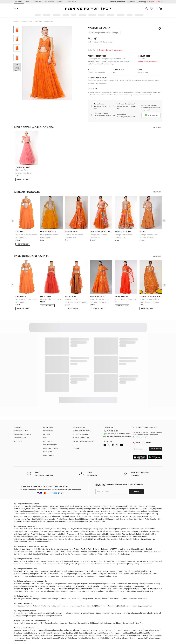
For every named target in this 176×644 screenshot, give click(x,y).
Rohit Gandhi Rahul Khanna (116, 510)
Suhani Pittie (97, 550)
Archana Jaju (132, 515)
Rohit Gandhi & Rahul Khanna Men (44, 535)
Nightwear (80, 560)
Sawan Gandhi (75, 515)
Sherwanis (68, 558)
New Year (140, 619)
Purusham (78, 528)
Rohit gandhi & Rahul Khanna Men (130, 525)
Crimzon (128, 550)
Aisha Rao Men (123, 530)
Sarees (43, 558)
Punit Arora (127, 533)
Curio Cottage (19, 545)
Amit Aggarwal (30, 513)
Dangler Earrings (20, 585)
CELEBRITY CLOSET (50, 444)
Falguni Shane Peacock (118, 503)
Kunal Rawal (34, 528)
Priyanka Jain (148, 513)
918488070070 (157, 2)
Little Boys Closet (72, 610)
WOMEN (19, 2)
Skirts (37, 560)
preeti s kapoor (48, 231)
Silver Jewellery (125, 583)
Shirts (37, 568)
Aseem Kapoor (100, 518)
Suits (58, 568)
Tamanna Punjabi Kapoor (57, 518)
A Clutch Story (123, 548)
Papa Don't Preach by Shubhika (48, 508)
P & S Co (27, 610)
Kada (90, 585)
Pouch (150, 585)
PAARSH (102, 533)
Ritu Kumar (148, 508)
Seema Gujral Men (66, 535)
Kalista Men (34, 533)
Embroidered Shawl (134, 588)
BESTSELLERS (48, 430)
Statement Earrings (140, 583)
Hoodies (113, 568)
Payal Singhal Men (114, 533)
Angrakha (71, 570)
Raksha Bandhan (52, 619)
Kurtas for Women (55, 558)
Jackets (44, 560)
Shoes (96, 585)
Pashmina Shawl (118, 588)
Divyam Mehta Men (78, 525)
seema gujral (72, 231)
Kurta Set (76, 595)
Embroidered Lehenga (50, 595)
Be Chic (157, 548)
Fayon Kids (18, 610)
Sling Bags (29, 588)
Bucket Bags (54, 588)
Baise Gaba (42, 505)
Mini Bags (65, 588)
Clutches (133, 585)
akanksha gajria (123, 231)
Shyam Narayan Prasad (119, 513)
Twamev (44, 528)
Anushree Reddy (76, 503)
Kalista (120, 505)
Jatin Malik (61, 530)
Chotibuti (46, 610)
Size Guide (118, 50)
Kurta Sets (35, 558)
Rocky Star (133, 503)
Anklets (141, 580)
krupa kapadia (122, 296)
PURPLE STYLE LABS (21, 430)
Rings (48, 580)
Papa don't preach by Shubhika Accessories (63, 550)
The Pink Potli (86, 545)
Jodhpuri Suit (53, 570)
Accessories (112, 570)
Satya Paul (54, 503)
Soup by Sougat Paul (22, 515)
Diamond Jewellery (110, 583)
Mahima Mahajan (148, 505)
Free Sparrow (116, 610)
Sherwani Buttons (21, 570)
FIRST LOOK (71, 2)
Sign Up (136, 488)
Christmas (108, 619)
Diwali (16, 619)
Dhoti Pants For (115, 595)
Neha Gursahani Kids (131, 610)
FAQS (75, 444)
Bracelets (40, 580)
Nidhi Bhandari (137, 548)
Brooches (113, 573)
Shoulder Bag (84, 588)
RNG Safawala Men (21, 535)
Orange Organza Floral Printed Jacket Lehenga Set (150, 300)
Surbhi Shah (89, 513)
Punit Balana (79, 508)
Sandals (103, 585)
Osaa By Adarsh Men (147, 503)
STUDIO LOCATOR (20, 437)
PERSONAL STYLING (50, 448)
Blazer (99, 602)
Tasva (16, 525)
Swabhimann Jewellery (23, 548)
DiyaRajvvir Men (149, 530)
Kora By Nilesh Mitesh (41, 538)
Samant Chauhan (76, 513)
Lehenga (36, 595)
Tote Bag (73, 588)
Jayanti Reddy (110, 505)
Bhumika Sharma (61, 513)
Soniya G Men (80, 535)
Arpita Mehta (62, 515)
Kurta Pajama (41, 570)
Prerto (120, 550)
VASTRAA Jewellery (118, 545)
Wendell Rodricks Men (109, 535)
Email (137, 442)
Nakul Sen (19, 508)
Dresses (76, 558)
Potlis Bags (123, 585)
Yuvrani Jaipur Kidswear (99, 610)
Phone (149, 442)
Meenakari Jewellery (31, 583)
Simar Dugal (101, 515)
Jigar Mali (18, 518)
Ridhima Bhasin (137, 508)
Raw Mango (18, 503)
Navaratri (64, 619)
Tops (101, 558)
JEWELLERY (37, 2)
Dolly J (105, 503)
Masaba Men (93, 533)
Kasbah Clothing (46, 533)
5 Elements (148, 548)
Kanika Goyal (135, 513)
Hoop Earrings (50, 585)
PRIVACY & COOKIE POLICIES (84, 441)
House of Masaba (48, 515)
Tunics (114, 558)
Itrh (159, 515)
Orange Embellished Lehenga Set (99, 236)
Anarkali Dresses (94, 595)
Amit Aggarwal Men (21, 530)
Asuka (26, 528)
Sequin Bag (95, 588)
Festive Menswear (68, 573)
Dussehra (73, 619)
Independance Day (32, 619)
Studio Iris (41, 518)
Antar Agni (64, 503)
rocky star (46, 296)
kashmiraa (21, 231)
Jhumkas (32, 585)
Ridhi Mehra (53, 505)
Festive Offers (146, 560)
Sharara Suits (65, 595)
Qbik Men (51, 530)
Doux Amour (111, 548)
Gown (83, 558)
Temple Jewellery (94, 583)
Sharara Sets (92, 558)
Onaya (86, 505)
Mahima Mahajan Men (77, 533)
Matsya (85, 515)
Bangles (55, 580)
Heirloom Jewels (152, 580)
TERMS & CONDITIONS (81, 437)
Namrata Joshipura (45, 513)
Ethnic (155, 570)
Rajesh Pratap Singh (109, 508)
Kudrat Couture (61, 533)
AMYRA (41, 550)
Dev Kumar (109, 528)
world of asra (23, 167)
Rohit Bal (158, 508)
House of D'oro (53, 548)
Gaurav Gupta (97, 510)
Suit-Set (148, 568)
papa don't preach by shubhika (101, 231)
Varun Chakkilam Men (22, 538)
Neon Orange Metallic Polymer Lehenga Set (99, 300)
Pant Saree (122, 560)
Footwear (100, 573)
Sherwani (45, 568)
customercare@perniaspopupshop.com (117, 435)
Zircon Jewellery (65, 583)
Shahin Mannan (75, 518)
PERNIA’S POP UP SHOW (22, 434)
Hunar (135, 545)
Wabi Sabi (18, 528)
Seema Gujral (45, 510)
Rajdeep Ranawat (92, 508)
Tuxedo (63, 570)
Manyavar (63, 505)
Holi (22, 619)
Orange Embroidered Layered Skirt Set (148, 236)
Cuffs (33, 580)
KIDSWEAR (50, 2)
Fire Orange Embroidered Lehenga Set (26, 236)
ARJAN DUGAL (136, 530)
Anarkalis (26, 558)
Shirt (104, 602)
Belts (110, 585)
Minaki (62, 548)
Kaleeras (92, 580)
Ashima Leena (134, 510)
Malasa (110, 515)
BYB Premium (57, 612)
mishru (143, 231)
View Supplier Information (148, 61)
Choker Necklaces (65, 585)
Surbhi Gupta (120, 515)
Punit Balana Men (152, 528)
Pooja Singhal (43, 503)
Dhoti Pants (141, 558)
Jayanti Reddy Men (148, 535)
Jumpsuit (103, 570)
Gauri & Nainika (97, 505)
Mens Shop (55, 573)
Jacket (92, 602)
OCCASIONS (48, 451)
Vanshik (112, 525)
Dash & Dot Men (26, 525)
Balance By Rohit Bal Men (129, 535)
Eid (42, 619)
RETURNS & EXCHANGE (81, 434)
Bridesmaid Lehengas (127, 558)
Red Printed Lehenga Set (125, 299)
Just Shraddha (39, 548)
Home (16, 21)
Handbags (142, 585)
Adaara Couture (29, 518)
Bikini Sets (29, 560)
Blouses (89, 560)
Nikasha (144, 510)
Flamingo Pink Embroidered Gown (24, 171)
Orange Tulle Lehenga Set (51, 299)
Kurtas (52, 568)
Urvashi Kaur (87, 518)
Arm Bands (133, 580)
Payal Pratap (67, 508)
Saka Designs (155, 610)
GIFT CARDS (48, 441)
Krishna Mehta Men (123, 528)
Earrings (26, 580)
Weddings (117, 619)
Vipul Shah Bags (30, 550)
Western (17, 573)
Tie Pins (89, 568)
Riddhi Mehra (124, 508)
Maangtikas (83, 580)
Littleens (145, 610)
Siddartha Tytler (58, 510)
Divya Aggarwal (102, 513)
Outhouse (105, 545)
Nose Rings (72, 580)
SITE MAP (76, 448)
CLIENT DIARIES (49, 455)
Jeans (32, 570)
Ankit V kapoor (63, 525)
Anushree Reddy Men (75, 530)
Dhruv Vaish (38, 525)
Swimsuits (62, 560)
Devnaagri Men (138, 528)
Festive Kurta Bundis (41, 573)
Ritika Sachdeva (110, 550)
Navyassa (84, 610)
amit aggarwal (97, 296)
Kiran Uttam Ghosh (132, 505)
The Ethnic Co (67, 528)
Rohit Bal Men (150, 525)
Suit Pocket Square (101, 568)
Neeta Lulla (18, 513)
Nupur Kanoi (29, 508)
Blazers (141, 568)
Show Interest (105, 50)
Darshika (100, 528)
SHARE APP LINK (156, 449)
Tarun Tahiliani (72, 510)
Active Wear (90, 573)
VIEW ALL (157, 127)
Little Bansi (37, 610)
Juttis (115, 585)
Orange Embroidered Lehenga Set (49, 236)
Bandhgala (81, 570)
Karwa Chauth (128, 619)
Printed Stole (148, 588)
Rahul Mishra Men (140, 533)
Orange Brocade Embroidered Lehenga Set (76, 300)
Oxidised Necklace (81, 585)
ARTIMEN (105, 530)
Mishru (159, 505)
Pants (64, 568)
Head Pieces (110, 580)
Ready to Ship (134, 560)
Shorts (127, 568)
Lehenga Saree (99, 560)
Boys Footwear (130, 602)
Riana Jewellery (73, 548)
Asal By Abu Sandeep (92, 503)
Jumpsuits (52, 560)
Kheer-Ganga (54, 528)
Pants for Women (154, 558)
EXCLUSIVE (47, 434)
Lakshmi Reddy (57, 610)
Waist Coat (80, 568)
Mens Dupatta (92, 570)
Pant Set (80, 573)
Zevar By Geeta (145, 545)
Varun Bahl (153, 510)
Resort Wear (18, 560)
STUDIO (60, 2)
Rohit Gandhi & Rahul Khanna (27, 510)
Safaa (141, 515)
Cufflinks (148, 570)
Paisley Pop (86, 550)
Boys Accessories (145, 602)
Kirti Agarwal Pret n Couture (39, 612)
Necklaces (18, 580)
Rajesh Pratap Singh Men (97, 525)
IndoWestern (27, 573)
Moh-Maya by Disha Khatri (45, 545)
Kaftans (107, 558)
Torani (92, 515)
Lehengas (17, 558)
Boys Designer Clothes (22, 602)
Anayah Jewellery (88, 548)
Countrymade (50, 525)
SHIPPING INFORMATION (82, 430)
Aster (129, 545)
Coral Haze (18, 550)
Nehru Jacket (28, 568)
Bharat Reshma (89, 528)
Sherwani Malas (136, 570)
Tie (107, 573)
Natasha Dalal (30, 503)
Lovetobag (101, 548)
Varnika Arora (62, 545)
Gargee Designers (21, 533)
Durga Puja (98, 619)
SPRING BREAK (93, 535)
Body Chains (122, 580)
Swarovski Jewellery (48, 583)
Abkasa (113, 530)
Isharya (30, 545)
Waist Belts (158, 585)
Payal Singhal (85, 510)
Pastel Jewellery (79, 583)
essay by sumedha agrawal (151, 296)
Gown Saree (112, 560)
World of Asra (99, 28)
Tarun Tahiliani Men (38, 530)
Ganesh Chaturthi (85, 619)
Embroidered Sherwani (79, 602)
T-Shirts (134, 568)
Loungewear (124, 570)
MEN (27, 2)
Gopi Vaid (36, 515)
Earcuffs (101, 580)
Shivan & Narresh (75, 505)
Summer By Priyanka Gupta (25, 505)
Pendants (17, 583)
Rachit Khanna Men (92, 530)
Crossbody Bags (41, 588)
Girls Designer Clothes (22, 595)
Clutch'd (96, 545)
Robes (120, 568)
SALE (45, 437)
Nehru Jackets (54, 602)
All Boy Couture (20, 612)
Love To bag (75, 545)
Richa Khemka (151, 515)
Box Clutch (106, 588)
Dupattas (71, 560)
